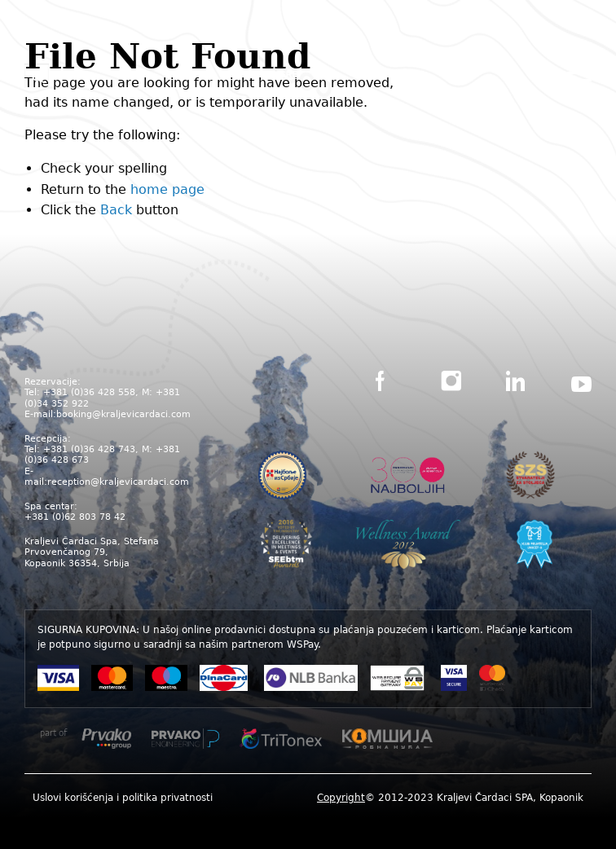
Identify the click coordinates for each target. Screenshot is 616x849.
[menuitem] (123, 797)
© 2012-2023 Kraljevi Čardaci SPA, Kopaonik (450, 798)
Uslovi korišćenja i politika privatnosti (123, 798)
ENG (326, 74)
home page (167, 189)
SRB (289, 74)
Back (116, 210)
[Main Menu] (579, 78)
